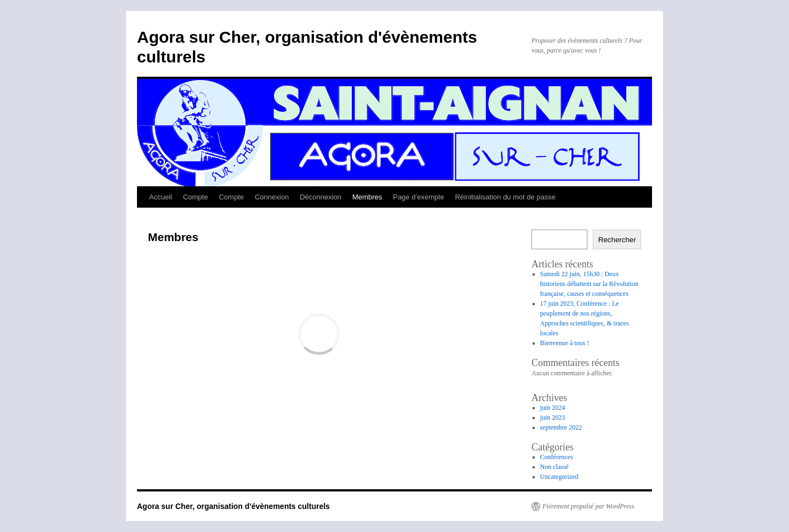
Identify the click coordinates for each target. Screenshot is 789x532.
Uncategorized (559, 477)
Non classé (554, 467)
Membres (367, 197)
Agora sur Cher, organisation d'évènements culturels (233, 506)
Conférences (557, 457)
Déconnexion (321, 197)
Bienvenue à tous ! (565, 343)
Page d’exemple (418, 197)
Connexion (272, 197)
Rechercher (617, 240)
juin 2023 (553, 417)
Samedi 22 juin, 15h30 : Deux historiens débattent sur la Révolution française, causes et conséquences (589, 284)
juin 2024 (553, 408)
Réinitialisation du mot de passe (505, 197)
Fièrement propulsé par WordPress (588, 506)
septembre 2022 (561, 427)
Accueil (161, 197)
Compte (196, 197)
